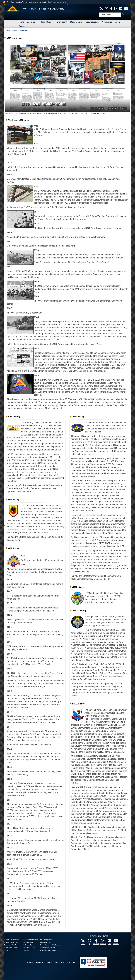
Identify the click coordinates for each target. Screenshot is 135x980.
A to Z (118, 22)
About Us (32, 22)
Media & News (76, 22)
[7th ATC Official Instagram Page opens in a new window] (116, 8)
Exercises (62, 22)
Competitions (47, 22)
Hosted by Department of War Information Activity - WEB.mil (51, 962)
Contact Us (24, 26)
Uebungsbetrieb (92, 22)
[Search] (110, 15)
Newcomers (107, 22)
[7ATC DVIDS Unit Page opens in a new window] (101, 8)
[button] (57, 2)
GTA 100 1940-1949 (43, 104)
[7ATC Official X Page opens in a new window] (107, 8)
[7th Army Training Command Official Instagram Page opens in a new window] (103, 941)
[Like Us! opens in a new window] (111, 8)
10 (122, 108)
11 (126, 108)
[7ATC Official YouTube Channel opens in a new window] (126, 8)
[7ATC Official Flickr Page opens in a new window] (121, 8)
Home (21, 22)
